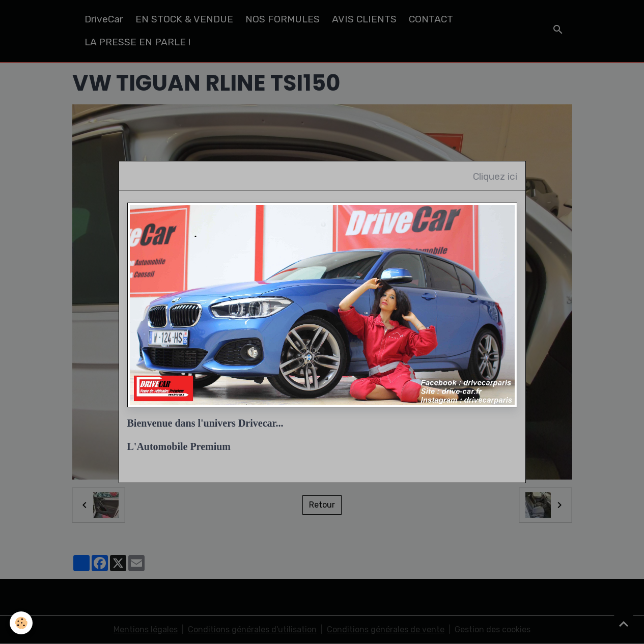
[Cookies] (22, 623)
